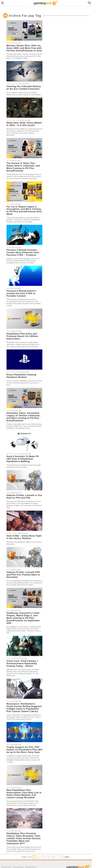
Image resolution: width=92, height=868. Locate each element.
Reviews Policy (31, 867)
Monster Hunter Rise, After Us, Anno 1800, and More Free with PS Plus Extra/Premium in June (24, 48)
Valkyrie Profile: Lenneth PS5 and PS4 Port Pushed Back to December (23, 575)
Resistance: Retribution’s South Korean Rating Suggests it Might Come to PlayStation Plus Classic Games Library (24, 708)
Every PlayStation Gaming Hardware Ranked (21, 376)
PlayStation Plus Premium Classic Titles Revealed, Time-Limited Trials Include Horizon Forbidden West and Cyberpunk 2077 (24, 838)
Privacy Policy (18, 867)
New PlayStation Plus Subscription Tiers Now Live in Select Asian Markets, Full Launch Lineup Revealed (24, 794)
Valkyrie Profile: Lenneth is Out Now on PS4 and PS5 (24, 496)
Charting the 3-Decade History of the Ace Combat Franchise (24, 88)
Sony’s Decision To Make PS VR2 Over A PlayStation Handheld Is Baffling (23, 459)
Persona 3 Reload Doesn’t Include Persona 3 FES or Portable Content (21, 293)
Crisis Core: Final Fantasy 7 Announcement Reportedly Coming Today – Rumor (22, 663)
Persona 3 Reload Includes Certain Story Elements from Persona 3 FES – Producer (23, 252)
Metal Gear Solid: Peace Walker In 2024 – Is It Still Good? (24, 124)
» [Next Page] (62, 857)
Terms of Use (6, 867)
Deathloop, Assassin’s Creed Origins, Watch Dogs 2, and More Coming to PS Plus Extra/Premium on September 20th (23, 618)
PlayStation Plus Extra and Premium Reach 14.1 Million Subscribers (22, 336)
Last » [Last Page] (67, 857)
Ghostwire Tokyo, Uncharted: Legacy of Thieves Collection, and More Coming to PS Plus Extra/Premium (23, 417)
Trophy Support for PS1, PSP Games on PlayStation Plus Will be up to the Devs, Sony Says (24, 750)
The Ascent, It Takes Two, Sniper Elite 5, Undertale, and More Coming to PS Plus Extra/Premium (23, 167)
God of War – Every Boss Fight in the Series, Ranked (24, 537)
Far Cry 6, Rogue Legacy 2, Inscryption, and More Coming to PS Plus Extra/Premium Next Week (24, 210)
